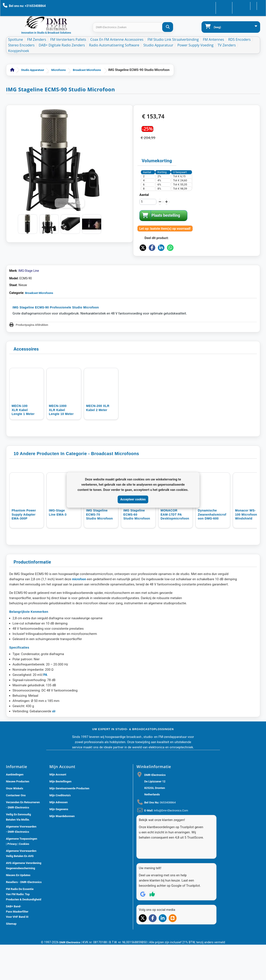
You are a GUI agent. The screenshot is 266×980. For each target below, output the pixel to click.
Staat (13, 320)
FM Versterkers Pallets (68, 39)
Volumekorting (157, 161)
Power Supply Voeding (195, 45)
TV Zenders (227, 45)
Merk (13, 306)
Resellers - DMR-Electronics (24, 917)
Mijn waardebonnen (62, 851)
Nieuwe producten (18, 817)
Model (14, 313)
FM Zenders (37, 39)
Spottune (16, 39)
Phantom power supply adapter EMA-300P (24, 550)
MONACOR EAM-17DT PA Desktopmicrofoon (175, 550)
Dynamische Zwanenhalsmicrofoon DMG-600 (213, 550)
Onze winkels (15, 823)
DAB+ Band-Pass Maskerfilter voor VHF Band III (17, 947)
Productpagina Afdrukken (32, 360)
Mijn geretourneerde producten (69, 823)
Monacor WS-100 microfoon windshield (247, 550)
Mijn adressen (59, 837)
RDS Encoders (239, 39)
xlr (54, 746)
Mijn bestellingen (60, 817)
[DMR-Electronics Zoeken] (168, 27)
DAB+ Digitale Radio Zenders (62, 45)
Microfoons (59, 70)
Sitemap (11, 959)
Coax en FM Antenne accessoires (117, 39)
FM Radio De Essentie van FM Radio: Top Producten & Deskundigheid (24, 929)
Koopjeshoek (19, 51)
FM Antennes (213, 39)
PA (45, 710)
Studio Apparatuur (158, 45)
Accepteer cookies (133, 499)
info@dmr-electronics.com (171, 846)
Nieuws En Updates (18, 910)
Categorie (17, 328)
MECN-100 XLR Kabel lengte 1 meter (23, 445)
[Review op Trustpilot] (152, 921)
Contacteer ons (212, 6)
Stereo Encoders (21, 45)
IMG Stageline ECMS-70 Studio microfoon (100, 550)
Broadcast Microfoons (87, 70)
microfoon (79, 614)
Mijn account (58, 810)
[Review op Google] (143, 921)
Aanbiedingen (15, 810)
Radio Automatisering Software (114, 45)
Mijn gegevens (59, 844)
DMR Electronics (70, 976)
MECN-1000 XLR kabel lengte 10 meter (61, 445)
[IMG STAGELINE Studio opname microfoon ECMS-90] (28, 224)
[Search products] (133, 27)
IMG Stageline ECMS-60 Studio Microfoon (137, 550)
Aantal (144, 195)
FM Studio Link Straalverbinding (173, 39)
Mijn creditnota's (60, 830)
